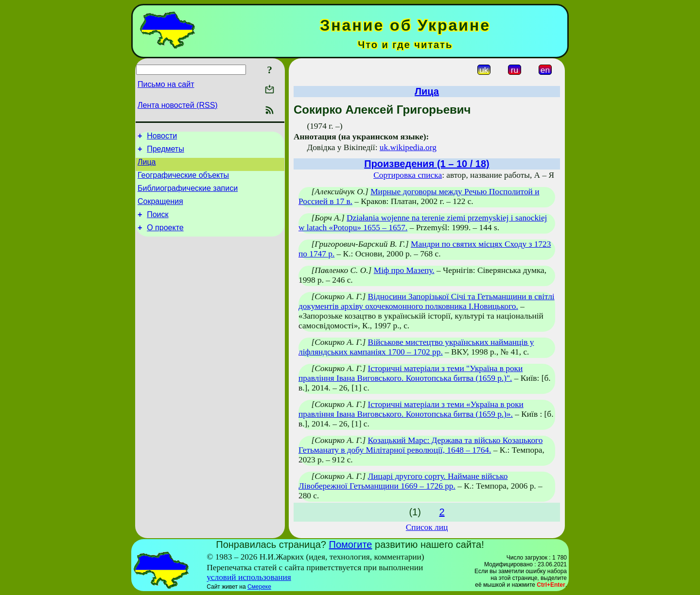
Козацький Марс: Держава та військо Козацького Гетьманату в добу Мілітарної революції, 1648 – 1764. (420, 445)
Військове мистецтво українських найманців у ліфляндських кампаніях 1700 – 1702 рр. (416, 347)
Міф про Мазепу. (404, 270)
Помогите (351, 544)
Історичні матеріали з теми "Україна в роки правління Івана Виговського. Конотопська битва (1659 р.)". (411, 373)
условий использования (249, 577)
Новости (162, 137)
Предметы (165, 152)
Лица (147, 166)
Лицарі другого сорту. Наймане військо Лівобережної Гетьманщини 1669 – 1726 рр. (403, 481)
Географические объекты (183, 181)
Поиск (157, 225)
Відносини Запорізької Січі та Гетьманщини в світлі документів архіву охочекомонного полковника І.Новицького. (427, 301)
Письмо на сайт (166, 84)
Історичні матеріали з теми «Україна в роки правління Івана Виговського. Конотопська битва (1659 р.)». (411, 409)
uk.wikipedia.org (408, 147)
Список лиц (427, 527)
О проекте (165, 239)
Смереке (259, 587)
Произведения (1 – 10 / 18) (427, 164)
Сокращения (160, 210)
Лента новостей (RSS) (178, 105)
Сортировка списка (408, 175)
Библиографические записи (188, 195)
